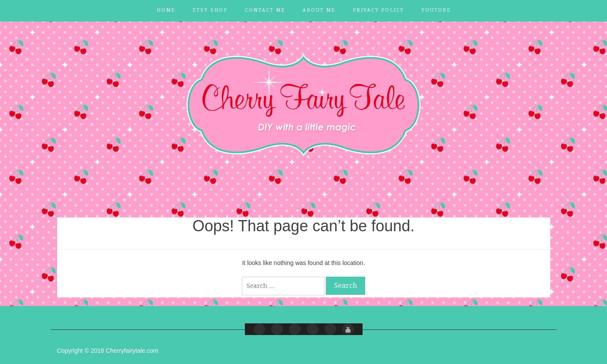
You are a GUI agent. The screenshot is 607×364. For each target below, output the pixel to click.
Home (166, 10)
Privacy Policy (378, 10)
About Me (319, 10)
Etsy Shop (210, 10)
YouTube (436, 10)
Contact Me (265, 10)
